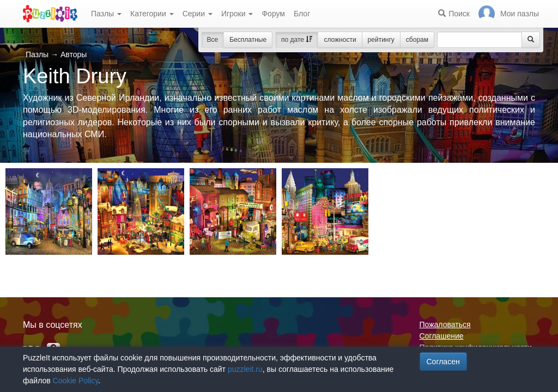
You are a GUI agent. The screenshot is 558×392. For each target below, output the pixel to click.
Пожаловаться (445, 324)
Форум (273, 14)
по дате (297, 40)
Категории (152, 14)
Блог (302, 14)
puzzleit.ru (245, 369)
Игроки (237, 14)
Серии (198, 14)
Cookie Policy (76, 381)
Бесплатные (248, 40)
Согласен (443, 362)
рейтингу (381, 40)
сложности (340, 40)
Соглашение (442, 336)
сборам (417, 40)
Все (213, 40)
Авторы (74, 54)
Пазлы (106, 14)
